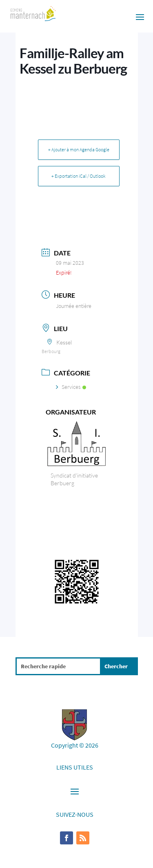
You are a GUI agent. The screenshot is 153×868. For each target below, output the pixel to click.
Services (71, 387)
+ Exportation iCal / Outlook (79, 176)
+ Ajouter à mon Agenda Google (79, 149)
